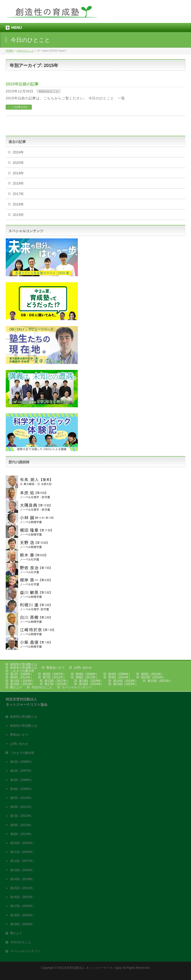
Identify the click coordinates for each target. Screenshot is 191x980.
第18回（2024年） (91, 684)
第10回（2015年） (153, 677)
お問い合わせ (83, 668)
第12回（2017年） (57, 681)
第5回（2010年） (153, 674)
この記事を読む (19, 107)
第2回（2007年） (54, 674)
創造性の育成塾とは (24, 664)
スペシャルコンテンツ (77, 687)
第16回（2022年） (23, 684)
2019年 (18, 173)
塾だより (16, 687)
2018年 (18, 183)
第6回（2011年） (22, 677)
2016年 (18, 204)
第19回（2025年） (126, 684)
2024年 (18, 152)
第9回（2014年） (120, 677)
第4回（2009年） (120, 674)
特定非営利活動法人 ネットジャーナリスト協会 (90, 968)
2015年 (18, 215)
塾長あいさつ (55, 668)
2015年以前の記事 (22, 84)
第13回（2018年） (91, 681)
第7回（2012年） (54, 677)
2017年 (18, 194)
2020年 (18, 163)
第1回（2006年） (22, 674)
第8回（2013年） (87, 677)
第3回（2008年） (87, 674)
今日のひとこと (49, 91)
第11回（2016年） (23, 681)
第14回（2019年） (126, 681)
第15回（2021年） (160, 681)
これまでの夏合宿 (22, 671)
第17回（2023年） (57, 684)
